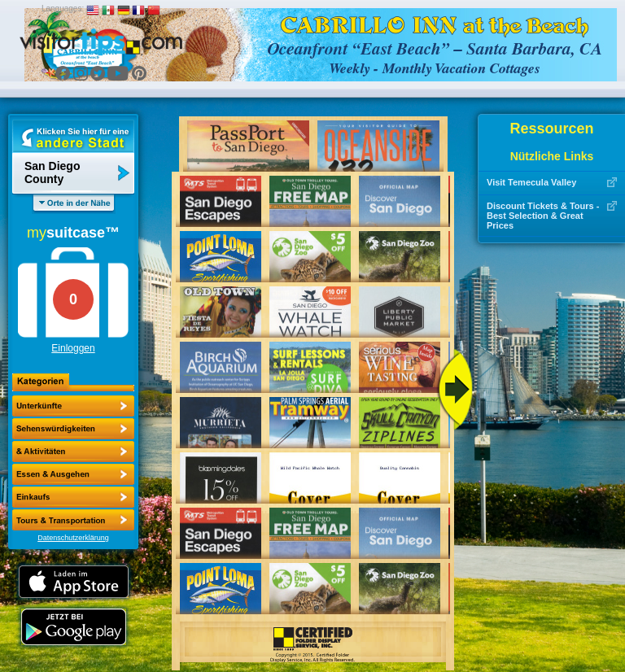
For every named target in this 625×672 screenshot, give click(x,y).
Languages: (63, 9)
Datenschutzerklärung (73, 538)
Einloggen (73, 348)
